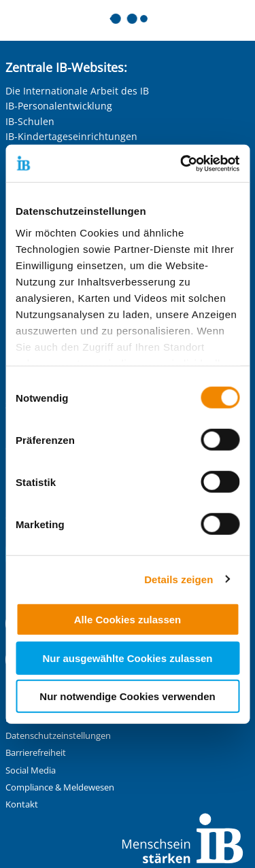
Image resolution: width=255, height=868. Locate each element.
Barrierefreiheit (36, 753)
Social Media (31, 770)
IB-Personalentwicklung (59, 106)
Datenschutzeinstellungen (58, 736)
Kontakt (22, 804)
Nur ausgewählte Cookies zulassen (127, 658)
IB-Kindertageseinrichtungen (71, 136)
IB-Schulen (30, 121)
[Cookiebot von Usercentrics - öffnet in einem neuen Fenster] (182, 163)
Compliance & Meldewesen (60, 787)
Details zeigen (178, 579)
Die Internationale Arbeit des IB (77, 91)
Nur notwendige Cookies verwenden (127, 696)
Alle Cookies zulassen (128, 620)
